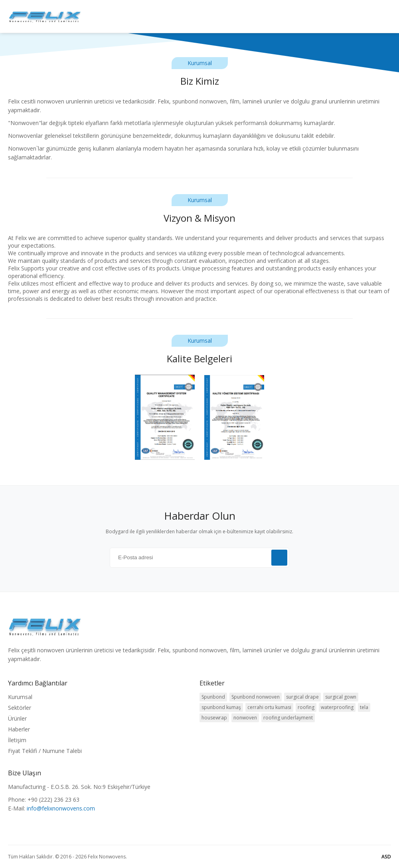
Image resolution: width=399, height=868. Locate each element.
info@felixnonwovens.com (61, 808)
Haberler (19, 729)
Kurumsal (20, 697)
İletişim (17, 740)
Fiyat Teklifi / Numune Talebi (45, 751)
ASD (386, 857)
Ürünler (17, 718)
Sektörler (20, 708)
